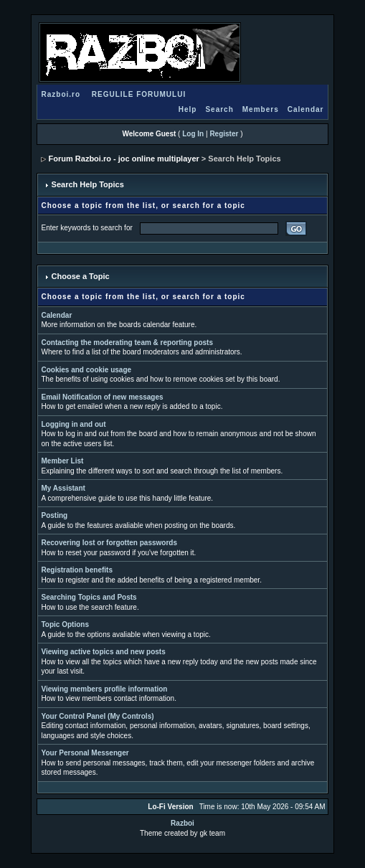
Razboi (182, 823)
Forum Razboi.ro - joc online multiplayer (124, 159)
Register (224, 134)
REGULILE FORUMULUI (139, 94)
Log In (193, 134)
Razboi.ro (61, 94)
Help (188, 109)
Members (261, 109)
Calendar (306, 109)
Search (219, 109)
